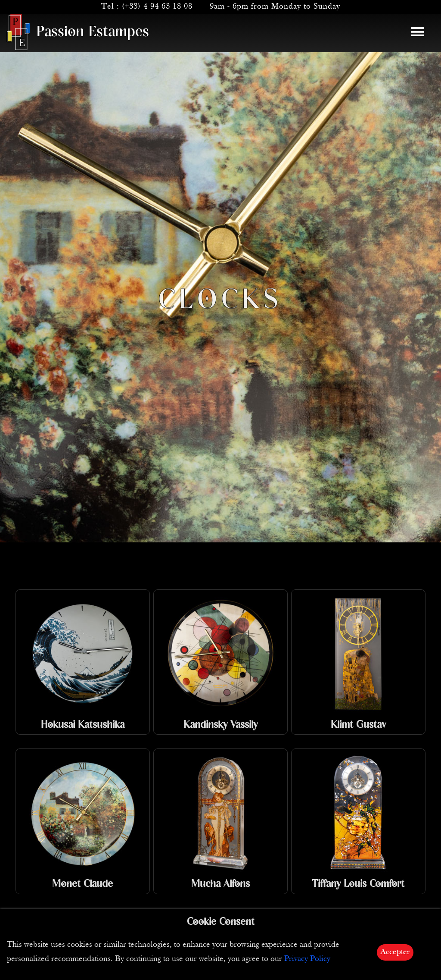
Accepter (395, 952)
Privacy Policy (307, 959)
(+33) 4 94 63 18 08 (157, 7)
